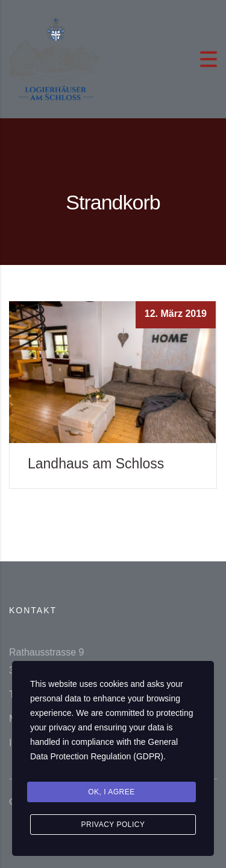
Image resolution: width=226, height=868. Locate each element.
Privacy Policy (113, 825)
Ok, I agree (111, 792)
